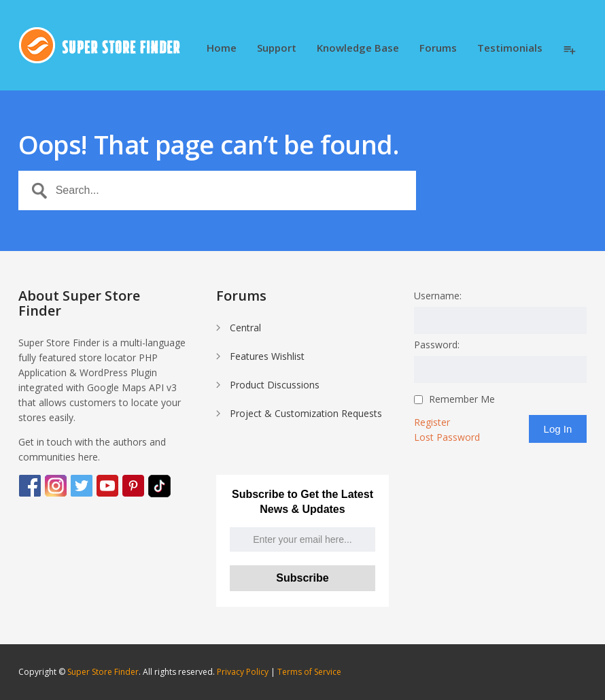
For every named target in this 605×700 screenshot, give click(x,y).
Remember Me (462, 399)
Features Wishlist (267, 356)
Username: (438, 296)
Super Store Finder (103, 672)
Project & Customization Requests (306, 413)
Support (277, 49)
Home (222, 49)
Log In (558, 429)
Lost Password (447, 437)
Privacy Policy (243, 672)
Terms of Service (309, 672)
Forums (438, 49)
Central (245, 328)
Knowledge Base (358, 49)
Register (432, 422)
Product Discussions (275, 385)
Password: (437, 345)
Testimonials (510, 49)
